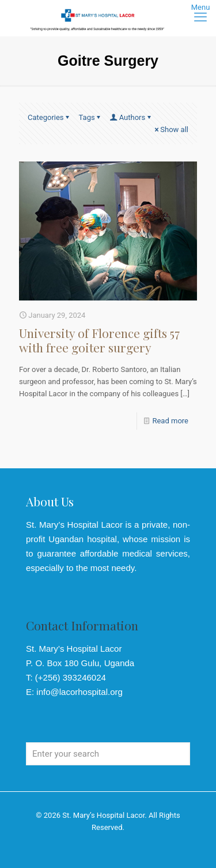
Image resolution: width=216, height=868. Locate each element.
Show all (170, 129)
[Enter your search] (108, 754)
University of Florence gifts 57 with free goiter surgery (99, 340)
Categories (50, 117)
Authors (132, 117)
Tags (91, 117)
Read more (170, 421)
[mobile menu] (200, 17)
